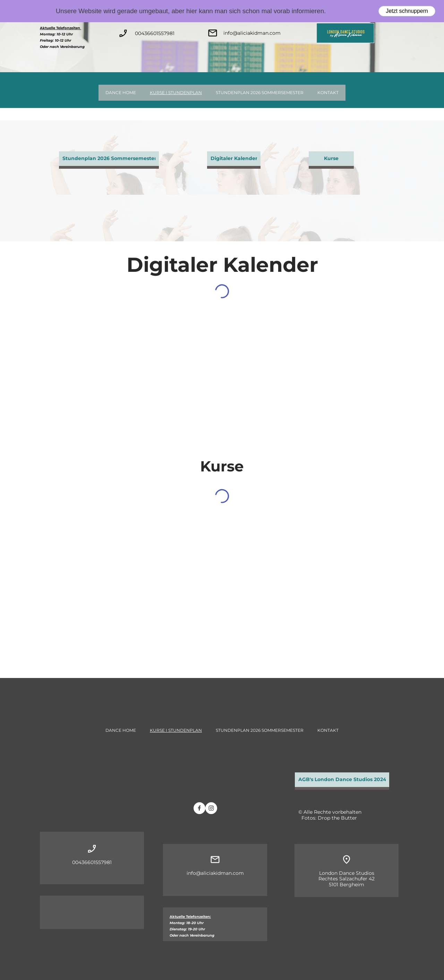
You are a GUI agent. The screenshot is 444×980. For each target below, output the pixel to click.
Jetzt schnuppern (407, 11)
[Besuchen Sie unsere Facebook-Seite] (199, 808)
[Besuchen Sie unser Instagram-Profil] (211, 808)
